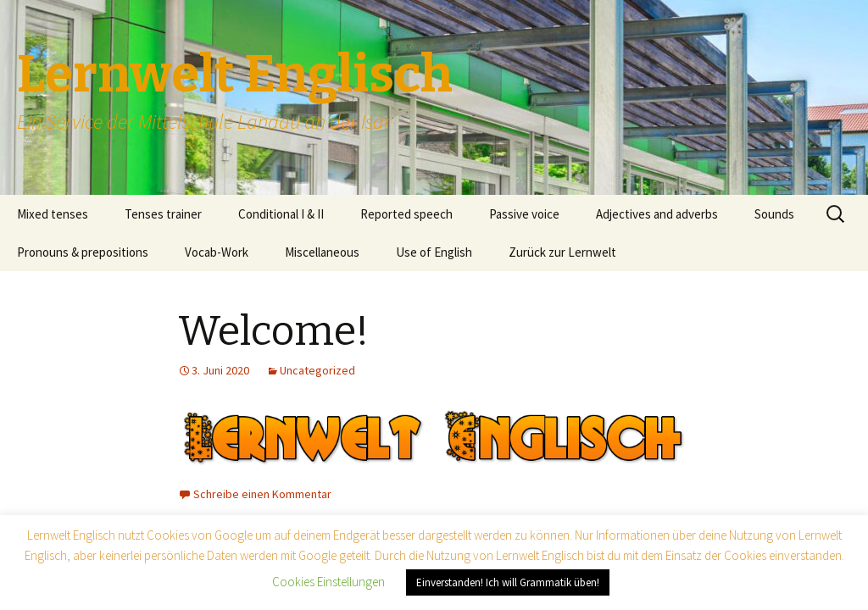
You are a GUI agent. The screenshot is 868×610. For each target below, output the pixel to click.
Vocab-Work (217, 252)
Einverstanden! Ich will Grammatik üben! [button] (508, 582)
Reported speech (406, 214)
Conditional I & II (281, 214)
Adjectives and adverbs (657, 214)
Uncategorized (317, 370)
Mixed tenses (53, 214)
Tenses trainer (163, 214)
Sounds (774, 214)
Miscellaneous (322, 252)
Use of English (434, 252)
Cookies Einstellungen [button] (328, 582)
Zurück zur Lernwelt (562, 252)
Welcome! (273, 331)
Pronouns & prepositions (83, 252)
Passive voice (524, 214)
